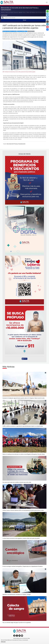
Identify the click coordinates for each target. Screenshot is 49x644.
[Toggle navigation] (47, 2)
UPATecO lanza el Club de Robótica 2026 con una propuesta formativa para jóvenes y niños (23, 510)
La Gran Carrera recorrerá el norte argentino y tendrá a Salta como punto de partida (21, 538)
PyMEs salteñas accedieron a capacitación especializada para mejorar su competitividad (23, 426)
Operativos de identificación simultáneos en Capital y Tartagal (16, 594)
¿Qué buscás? (4, 15)
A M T (26, 31)
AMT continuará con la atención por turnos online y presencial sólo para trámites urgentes (24, 27)
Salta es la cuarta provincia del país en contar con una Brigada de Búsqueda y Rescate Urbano (24, 454)
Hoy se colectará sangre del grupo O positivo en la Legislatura (17, 623)
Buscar (25, 20)
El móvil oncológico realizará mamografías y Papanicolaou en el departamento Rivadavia (23, 566)
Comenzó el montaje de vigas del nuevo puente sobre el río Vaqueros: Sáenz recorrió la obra (23, 398)
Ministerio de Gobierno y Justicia (10, 31)
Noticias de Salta (21, 31)
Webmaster (3, 642)
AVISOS (25, 359)
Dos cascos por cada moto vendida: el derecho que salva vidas (17, 482)
